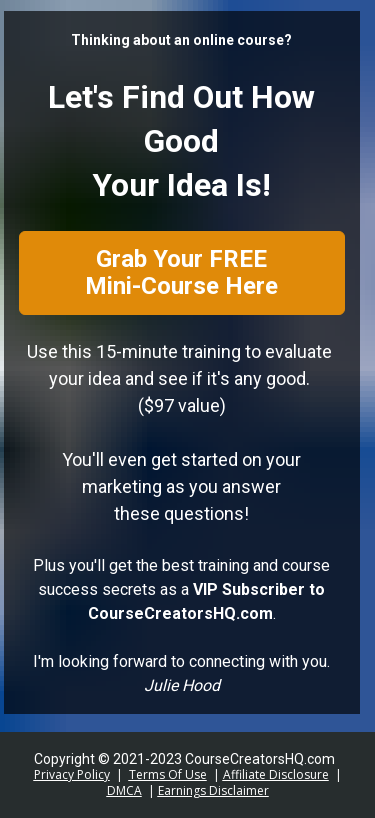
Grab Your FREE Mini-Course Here (181, 272)
